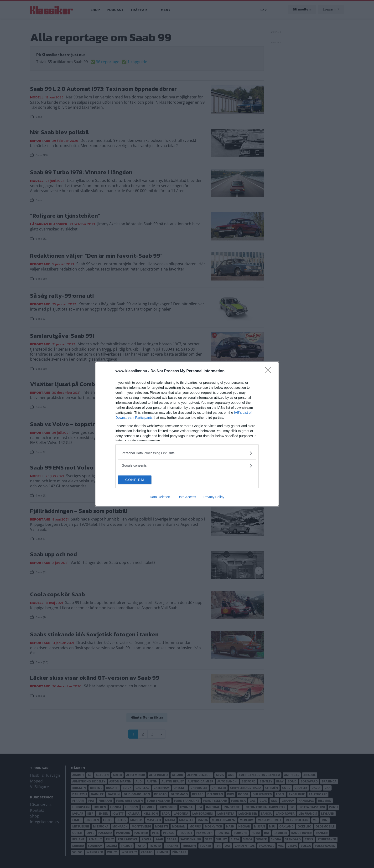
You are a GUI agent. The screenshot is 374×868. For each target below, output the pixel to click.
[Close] (270, 371)
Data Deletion (160, 497)
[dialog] (187, 434)
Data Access (187, 497)
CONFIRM (141, 480)
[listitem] (187, 453)
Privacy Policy (214, 497)
